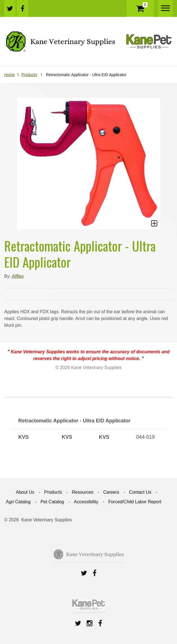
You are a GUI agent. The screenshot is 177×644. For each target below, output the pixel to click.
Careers (111, 492)
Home (9, 75)
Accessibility (86, 502)
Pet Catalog (52, 502)
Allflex (18, 276)
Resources (82, 492)
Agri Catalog (18, 502)
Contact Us (140, 492)
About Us (25, 492)
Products (29, 75)
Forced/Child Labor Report (135, 502)
